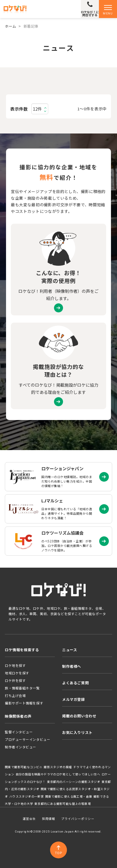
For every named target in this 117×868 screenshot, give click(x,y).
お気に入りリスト (77, 732)
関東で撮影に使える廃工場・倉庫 (69, 796)
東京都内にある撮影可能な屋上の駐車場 (63, 804)
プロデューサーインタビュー (27, 739)
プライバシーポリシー (78, 819)
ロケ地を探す (15, 665)
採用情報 (49, 819)
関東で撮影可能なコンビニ (24, 767)
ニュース (70, 650)
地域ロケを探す (17, 673)
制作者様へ (72, 666)
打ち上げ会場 (15, 695)
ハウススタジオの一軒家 (27, 796)
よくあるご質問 (75, 683)
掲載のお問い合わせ (79, 716)
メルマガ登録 (74, 699)
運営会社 (29, 819)
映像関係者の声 (18, 716)
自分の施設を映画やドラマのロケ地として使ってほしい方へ (58, 774)
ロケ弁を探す (15, 680)
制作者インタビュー (21, 747)
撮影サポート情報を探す (24, 703)
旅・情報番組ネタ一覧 (22, 688)
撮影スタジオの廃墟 (58, 767)
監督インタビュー (19, 732)
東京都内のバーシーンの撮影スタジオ (74, 782)
